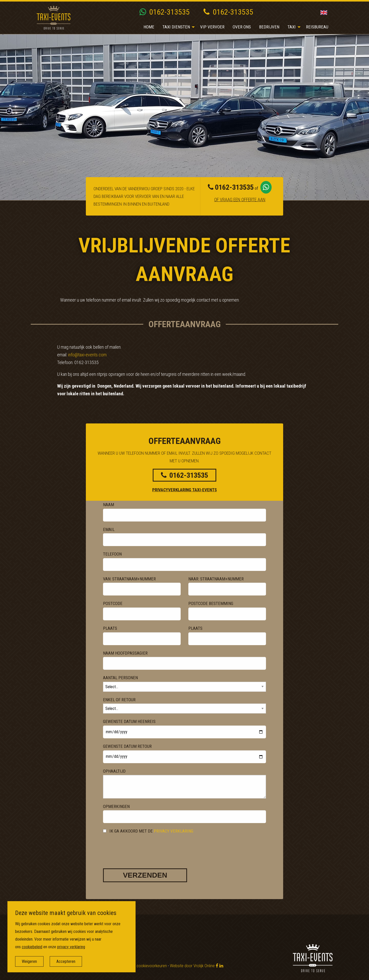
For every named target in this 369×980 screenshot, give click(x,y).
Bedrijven (269, 27)
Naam (109, 505)
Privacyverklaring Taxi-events (184, 490)
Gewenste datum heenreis (129, 721)
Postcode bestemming (211, 603)
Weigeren (30, 961)
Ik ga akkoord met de (148, 831)
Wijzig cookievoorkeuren (146, 966)
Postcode (113, 603)
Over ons (242, 27)
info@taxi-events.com (87, 355)
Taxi (292, 27)
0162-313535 (165, 12)
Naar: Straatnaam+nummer (216, 579)
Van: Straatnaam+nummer (129, 579)
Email (109, 529)
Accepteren (66, 961)
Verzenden (145, 875)
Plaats (110, 628)
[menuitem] (149, 27)
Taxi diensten (176, 27)
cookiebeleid (32, 947)
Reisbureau (317, 27)
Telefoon (112, 554)
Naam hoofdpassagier (125, 653)
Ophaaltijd (114, 771)
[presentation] (142, 847)
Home (149, 27)
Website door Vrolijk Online (192, 966)
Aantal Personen (120, 678)
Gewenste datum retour (127, 746)
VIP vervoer (212, 27)
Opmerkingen (116, 806)
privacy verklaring (173, 831)
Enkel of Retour (119, 700)
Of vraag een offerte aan (240, 199)
